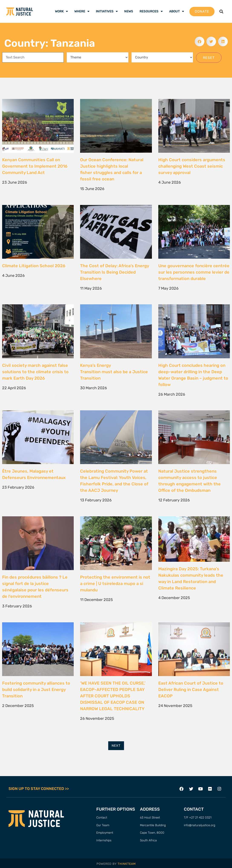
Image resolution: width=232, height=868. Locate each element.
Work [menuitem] (61, 11)
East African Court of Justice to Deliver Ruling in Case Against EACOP (191, 689)
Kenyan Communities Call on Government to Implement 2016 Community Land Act (35, 166)
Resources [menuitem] (151, 11)
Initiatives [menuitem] (107, 11)
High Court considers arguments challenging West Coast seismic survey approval (192, 166)
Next (116, 746)
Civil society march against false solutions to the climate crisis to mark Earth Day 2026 (35, 372)
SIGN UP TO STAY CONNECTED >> (39, 789)
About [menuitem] (177, 11)
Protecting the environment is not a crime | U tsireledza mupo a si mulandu (115, 584)
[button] (221, 11)
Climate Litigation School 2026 (34, 266)
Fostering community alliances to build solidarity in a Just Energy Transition (36, 689)
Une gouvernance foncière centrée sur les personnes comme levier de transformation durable (194, 272)
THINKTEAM (127, 864)
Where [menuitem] (82, 11)
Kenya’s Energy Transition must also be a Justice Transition (114, 372)
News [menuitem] (129, 11)
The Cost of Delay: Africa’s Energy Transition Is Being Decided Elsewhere (115, 272)
